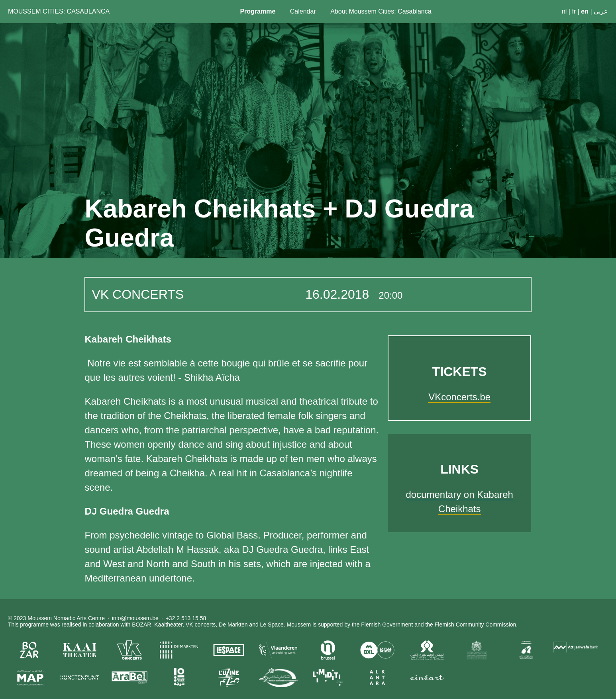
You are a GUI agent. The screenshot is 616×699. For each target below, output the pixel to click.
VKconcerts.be (459, 397)
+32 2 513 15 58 (186, 618)
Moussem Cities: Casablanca (59, 11)
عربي (601, 11)
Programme (258, 11)
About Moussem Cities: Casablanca (381, 11)
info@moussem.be (135, 618)
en (585, 11)
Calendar (303, 11)
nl (564, 11)
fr (574, 11)
